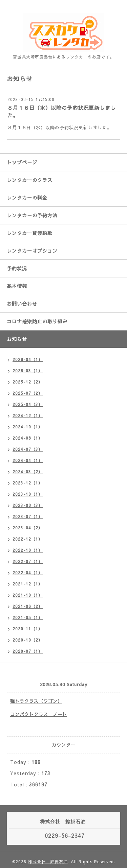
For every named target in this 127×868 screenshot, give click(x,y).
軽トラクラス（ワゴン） (36, 701)
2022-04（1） (28, 573)
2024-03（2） (28, 472)
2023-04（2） (28, 528)
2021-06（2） (28, 606)
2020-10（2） (28, 640)
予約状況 (17, 268)
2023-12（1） (28, 483)
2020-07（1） (28, 651)
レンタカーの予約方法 (32, 215)
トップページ (22, 162)
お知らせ (17, 339)
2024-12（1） (28, 415)
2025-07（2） (28, 393)
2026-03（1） (28, 371)
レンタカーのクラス (30, 180)
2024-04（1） (28, 460)
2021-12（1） (28, 584)
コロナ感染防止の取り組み (37, 321)
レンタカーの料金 (27, 198)
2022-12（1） (28, 539)
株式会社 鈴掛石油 (48, 862)
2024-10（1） (28, 427)
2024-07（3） (28, 449)
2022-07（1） (28, 561)
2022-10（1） (28, 550)
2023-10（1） (28, 494)
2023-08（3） (28, 505)
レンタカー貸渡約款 (30, 233)
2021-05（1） (28, 617)
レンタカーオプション (32, 251)
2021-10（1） (28, 595)
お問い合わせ (22, 304)
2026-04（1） (28, 359)
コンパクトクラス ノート (39, 714)
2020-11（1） (28, 629)
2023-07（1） (28, 516)
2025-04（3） (28, 404)
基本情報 (17, 286)
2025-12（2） (28, 382)
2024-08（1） (28, 438)
